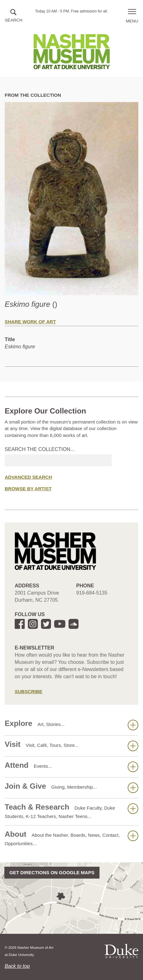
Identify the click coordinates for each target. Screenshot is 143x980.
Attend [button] (71, 767)
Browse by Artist (28, 489)
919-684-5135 (92, 593)
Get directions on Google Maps (52, 872)
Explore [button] (71, 725)
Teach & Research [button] (71, 811)
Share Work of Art (30, 322)
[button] (14, 16)
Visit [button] (71, 746)
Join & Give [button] (71, 787)
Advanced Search (28, 477)
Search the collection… (40, 449)
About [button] (71, 838)
